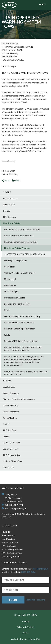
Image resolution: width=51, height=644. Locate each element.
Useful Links (9, 267)
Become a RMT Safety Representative (21, 341)
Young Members (10, 418)
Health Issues (10, 285)
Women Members (11, 393)
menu (42, 5)
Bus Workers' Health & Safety (17, 304)
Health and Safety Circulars (17, 248)
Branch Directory (11, 449)
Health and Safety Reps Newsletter (19, 329)
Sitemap (26, 621)
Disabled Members (11, 412)
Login (13, 600)
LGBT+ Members (10, 405)
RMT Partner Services (12, 553)
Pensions (7, 381)
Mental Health (10, 279)
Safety (7, 335)
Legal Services (8, 539)
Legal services (9, 387)
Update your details (12, 443)
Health (7, 310)
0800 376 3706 (28, 572)
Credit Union (9, 468)
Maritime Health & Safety (15, 298)
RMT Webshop (9, 546)
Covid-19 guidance (10, 556)
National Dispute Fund (13, 461)
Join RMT (7, 192)
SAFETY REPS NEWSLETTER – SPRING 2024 (25, 254)
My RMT (7, 437)
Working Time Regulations (16, 260)
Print (16, 180)
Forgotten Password (35, 600)
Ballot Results (8, 535)
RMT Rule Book (10, 430)
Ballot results (9, 205)
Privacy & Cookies (26, 627)
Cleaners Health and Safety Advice (19, 322)
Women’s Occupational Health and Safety (22, 316)
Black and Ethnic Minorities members (19, 399)
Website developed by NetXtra (26, 639)
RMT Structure (10, 217)
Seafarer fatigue (11, 291)
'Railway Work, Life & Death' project (20, 273)
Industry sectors (10, 199)
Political (7, 211)
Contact (26, 633)
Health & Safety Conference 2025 (19, 236)
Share (6, 180)
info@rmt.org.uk (19, 508)
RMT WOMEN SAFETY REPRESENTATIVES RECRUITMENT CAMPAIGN (23, 349)
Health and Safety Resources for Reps (21, 242)
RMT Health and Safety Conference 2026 (22, 230)
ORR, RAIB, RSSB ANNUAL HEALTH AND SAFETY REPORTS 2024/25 (26, 373)
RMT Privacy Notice (12, 455)
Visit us (6, 424)
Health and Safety (12, 223)
